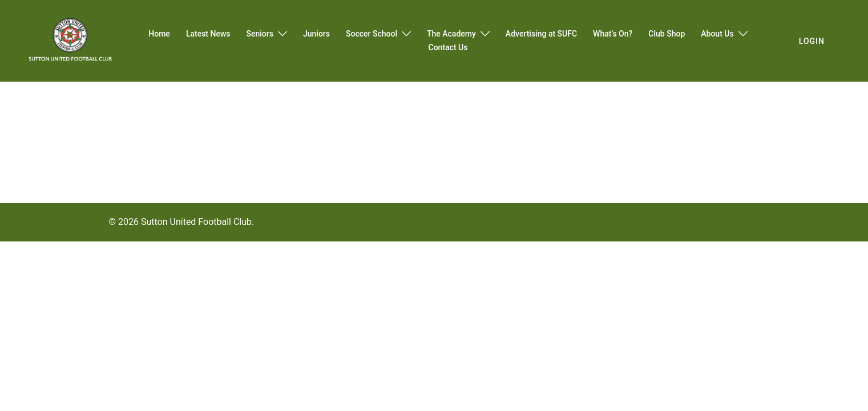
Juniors (316, 34)
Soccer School (372, 34)
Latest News (208, 34)
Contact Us (448, 47)
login (812, 41)
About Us (717, 34)
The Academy (451, 34)
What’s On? (613, 34)
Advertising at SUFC (541, 34)
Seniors (260, 34)
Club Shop (667, 34)
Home (159, 34)
